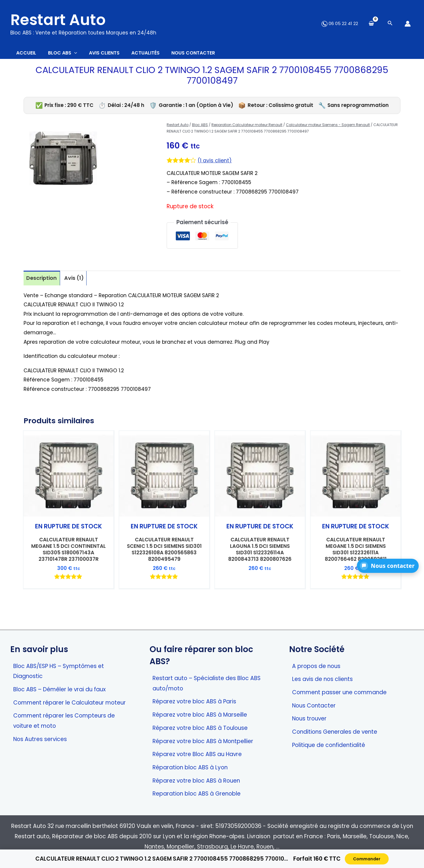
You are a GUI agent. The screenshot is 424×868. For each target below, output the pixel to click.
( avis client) (216, 163)
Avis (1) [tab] (76, 281)
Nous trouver (309, 719)
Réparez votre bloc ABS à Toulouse (200, 728)
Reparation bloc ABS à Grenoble (197, 794)
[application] (83, 54)
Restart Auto (58, 20)
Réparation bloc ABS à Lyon (190, 767)
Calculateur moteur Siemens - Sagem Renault (328, 128)
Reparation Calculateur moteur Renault (247, 128)
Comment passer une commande (339, 692)
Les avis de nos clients (322, 679)
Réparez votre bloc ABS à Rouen (196, 781)
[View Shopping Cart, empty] (371, 24)
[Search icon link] (390, 24)
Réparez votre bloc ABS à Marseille (200, 715)
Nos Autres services (40, 739)
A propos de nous (316, 666)
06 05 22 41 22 (340, 23)
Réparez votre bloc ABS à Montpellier (203, 741)
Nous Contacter (314, 706)
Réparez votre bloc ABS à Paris (194, 701)
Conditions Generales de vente (335, 732)
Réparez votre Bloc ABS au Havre (197, 754)
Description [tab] (42, 281)
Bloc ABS (200, 128)
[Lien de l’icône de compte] (408, 24)
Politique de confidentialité (329, 745)
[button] (388, 566)
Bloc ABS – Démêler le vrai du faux (59, 689)
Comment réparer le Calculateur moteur (69, 703)
